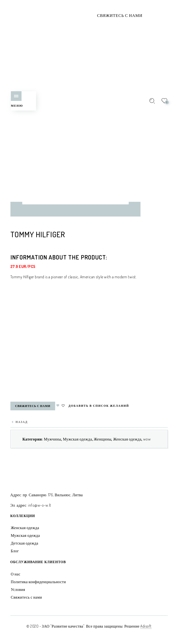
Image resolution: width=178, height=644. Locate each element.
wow (147, 439)
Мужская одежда (78, 439)
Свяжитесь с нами (120, 15)
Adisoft (146, 626)
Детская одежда (25, 543)
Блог (15, 551)
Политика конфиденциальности (38, 582)
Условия (18, 589)
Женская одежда (127, 439)
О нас (16, 574)
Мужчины (52, 439)
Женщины (103, 439)
